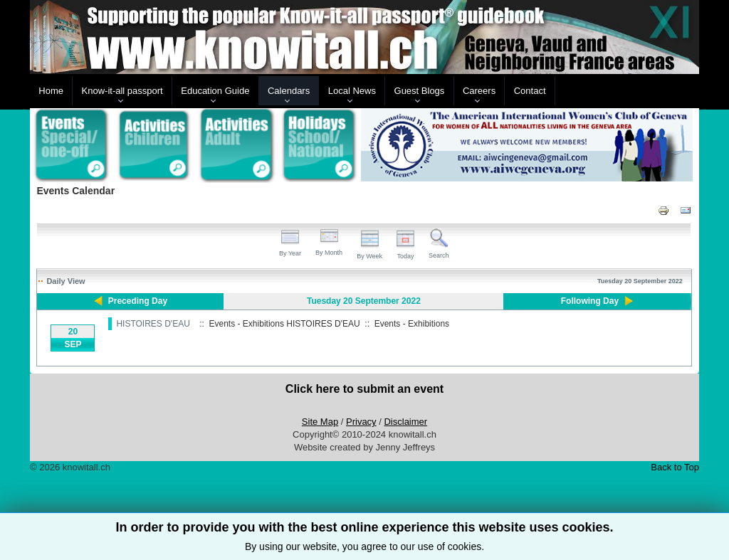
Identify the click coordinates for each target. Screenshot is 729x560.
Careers (479, 91)
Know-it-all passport (122, 91)
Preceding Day (138, 301)
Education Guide (215, 91)
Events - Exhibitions (412, 324)
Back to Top (675, 467)
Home (51, 91)
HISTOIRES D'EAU (153, 324)
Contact (530, 91)
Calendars (289, 91)
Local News (352, 91)
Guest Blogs (420, 91)
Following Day (590, 301)
